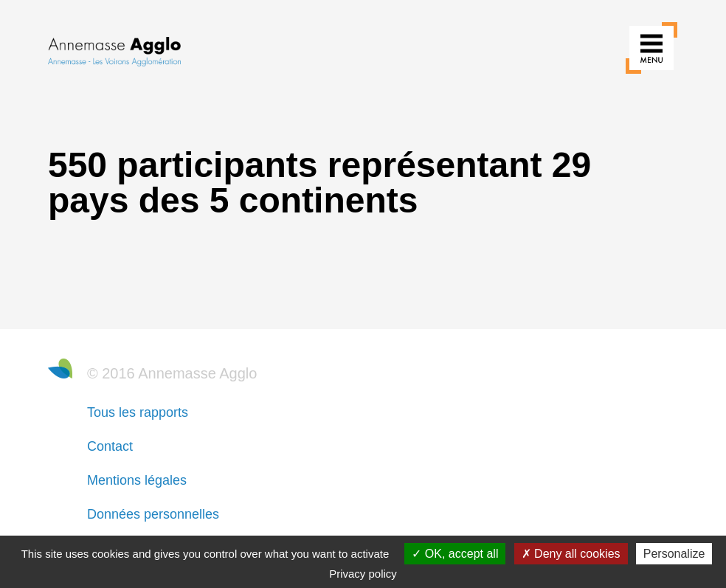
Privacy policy (363, 574)
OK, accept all (455, 554)
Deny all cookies (571, 554)
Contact (110, 446)
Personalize (674, 554)
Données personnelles (153, 514)
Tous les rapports (138, 412)
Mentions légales (137, 480)
